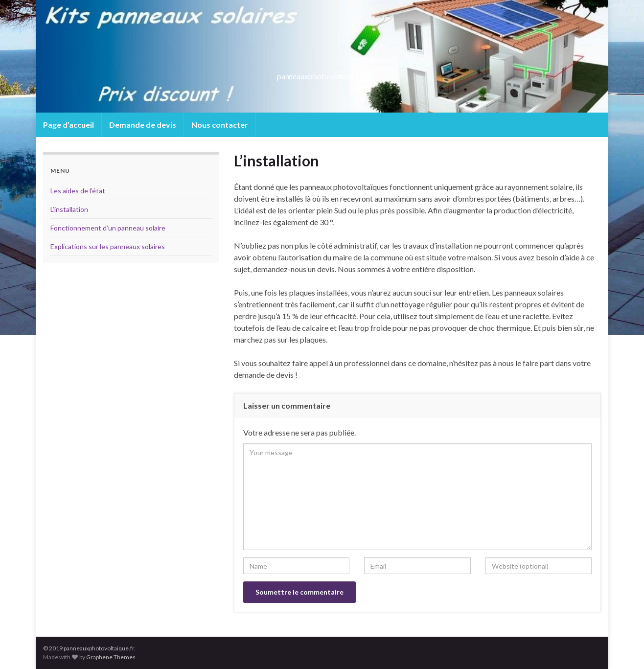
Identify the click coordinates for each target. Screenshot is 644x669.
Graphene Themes (111, 657)
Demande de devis (143, 125)
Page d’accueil (69, 125)
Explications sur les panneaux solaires (108, 246)
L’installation (69, 209)
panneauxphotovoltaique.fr (322, 73)
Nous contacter (220, 125)
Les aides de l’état (78, 191)
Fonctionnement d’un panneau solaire (108, 228)
